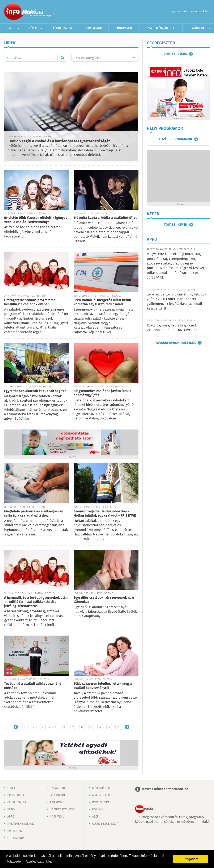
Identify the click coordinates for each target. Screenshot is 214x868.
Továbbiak (197, 28)
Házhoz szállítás (62, 810)
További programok (176, 139)
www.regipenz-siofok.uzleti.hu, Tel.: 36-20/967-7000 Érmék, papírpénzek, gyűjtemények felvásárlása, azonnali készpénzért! (176, 302)
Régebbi (127, 727)
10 (82, 727)
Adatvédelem (101, 795)
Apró (11, 817)
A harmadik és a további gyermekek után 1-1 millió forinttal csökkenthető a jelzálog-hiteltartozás (36, 602)
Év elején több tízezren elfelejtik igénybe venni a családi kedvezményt (36, 220)
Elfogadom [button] (191, 859)
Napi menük (94, 28)
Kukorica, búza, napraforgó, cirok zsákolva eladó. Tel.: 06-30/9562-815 (174, 328)
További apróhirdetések (176, 343)
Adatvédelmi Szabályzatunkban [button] (30, 861)
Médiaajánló (101, 788)
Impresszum (101, 802)
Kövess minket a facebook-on (165, 789)
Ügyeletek (15, 831)
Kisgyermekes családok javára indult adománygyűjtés (102, 393)
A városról (58, 802)
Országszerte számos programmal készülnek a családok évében (30, 302)
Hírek (10, 28)
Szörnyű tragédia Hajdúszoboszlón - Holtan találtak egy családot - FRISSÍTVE (105, 514)
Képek (33, 28)
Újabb (16, 727)
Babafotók (58, 788)
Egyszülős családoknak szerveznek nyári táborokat (105, 600)
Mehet (62, 58)
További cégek (175, 54)
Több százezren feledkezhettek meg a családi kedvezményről (103, 686)
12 (100, 727)
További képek (176, 225)
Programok (124, 28)
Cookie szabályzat (105, 824)
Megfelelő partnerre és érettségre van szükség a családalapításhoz (34, 514)
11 (91, 727)
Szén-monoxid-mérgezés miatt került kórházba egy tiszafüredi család (102, 302)
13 (109, 727)
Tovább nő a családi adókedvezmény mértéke (33, 686)
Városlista (54, 12)
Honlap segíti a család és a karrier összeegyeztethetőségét (59, 141)
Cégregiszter (63, 28)
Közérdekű (57, 795)
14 (118, 727)
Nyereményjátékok (161, 28)
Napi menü (57, 817)
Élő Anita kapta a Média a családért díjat (105, 218)
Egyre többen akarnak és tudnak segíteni (36, 391)
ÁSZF (95, 817)
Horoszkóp (16, 838)
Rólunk (98, 810)
